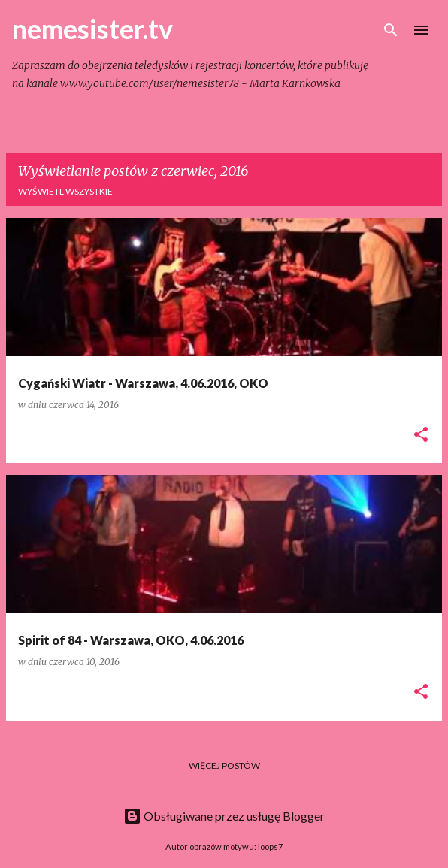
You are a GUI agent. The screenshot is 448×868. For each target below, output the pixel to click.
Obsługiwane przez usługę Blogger (224, 816)
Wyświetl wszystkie (65, 191)
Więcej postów (224, 765)
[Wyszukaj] (391, 30)
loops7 (270, 847)
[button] (421, 436)
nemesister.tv (92, 29)
